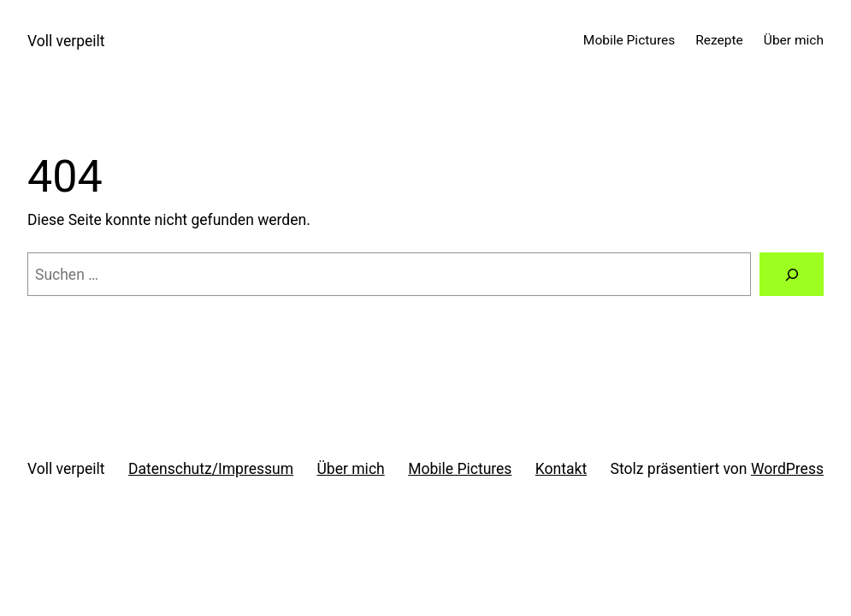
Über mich (351, 469)
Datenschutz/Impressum (211, 469)
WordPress (787, 469)
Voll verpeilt (66, 41)
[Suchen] (792, 274)
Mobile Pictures (460, 469)
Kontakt (561, 469)
